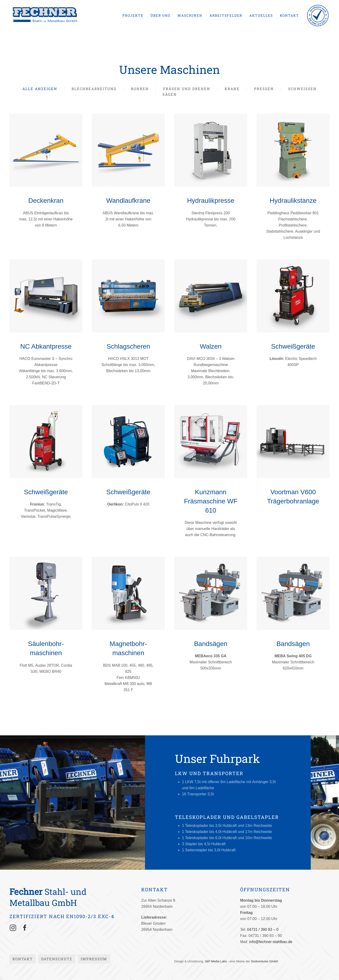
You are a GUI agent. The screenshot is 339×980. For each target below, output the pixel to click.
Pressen (264, 89)
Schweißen (302, 89)
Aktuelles (261, 15)
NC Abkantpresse (46, 346)
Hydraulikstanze (293, 201)
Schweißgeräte (293, 346)
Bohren (140, 89)
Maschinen (190, 15)
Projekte (133, 15)
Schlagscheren (128, 346)
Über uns (160, 15)
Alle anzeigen (40, 89)
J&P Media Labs (216, 961)
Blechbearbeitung (94, 89)
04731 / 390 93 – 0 (263, 930)
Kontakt (289, 15)
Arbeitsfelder (226, 15)
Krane (232, 89)
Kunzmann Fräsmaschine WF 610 (211, 501)
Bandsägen (211, 644)
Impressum (94, 959)
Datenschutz (57, 959)
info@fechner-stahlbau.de (271, 942)
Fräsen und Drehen (187, 89)
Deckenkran (46, 201)
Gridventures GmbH (265, 961)
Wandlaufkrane (128, 201)
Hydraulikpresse (211, 201)
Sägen (170, 94)
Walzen (211, 346)
